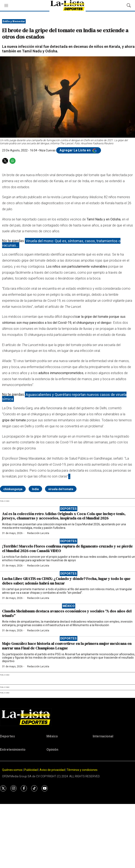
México (69, 606)
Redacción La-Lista (38, 533)
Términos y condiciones (82, 770)
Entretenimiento (13, 750)
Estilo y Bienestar (14, 21)
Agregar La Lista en (79, 150)
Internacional (103, 736)
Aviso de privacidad (52, 770)
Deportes (69, 509)
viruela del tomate (61, 489)
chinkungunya (13, 489)
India (35, 489)
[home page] (67, 717)
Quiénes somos (12, 770)
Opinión (52, 750)
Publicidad (31, 770)
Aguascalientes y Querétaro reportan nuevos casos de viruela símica (64, 397)
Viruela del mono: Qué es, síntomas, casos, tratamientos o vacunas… (61, 243)
